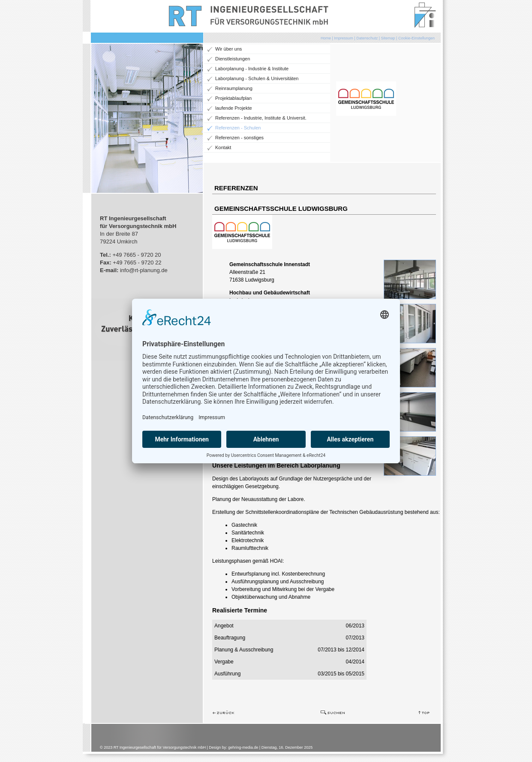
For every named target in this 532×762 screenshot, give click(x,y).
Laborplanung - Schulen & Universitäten (257, 78)
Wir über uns (228, 49)
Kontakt (223, 147)
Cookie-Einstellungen (416, 38)
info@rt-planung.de (144, 270)
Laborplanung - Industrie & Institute (252, 69)
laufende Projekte (234, 108)
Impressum (344, 38)
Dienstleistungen (233, 59)
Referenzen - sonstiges (239, 138)
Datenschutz (367, 38)
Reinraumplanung (234, 88)
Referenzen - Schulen (238, 128)
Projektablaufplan (233, 98)
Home (326, 38)
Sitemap (388, 38)
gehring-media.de (243, 747)
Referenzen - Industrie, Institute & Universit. (261, 118)
